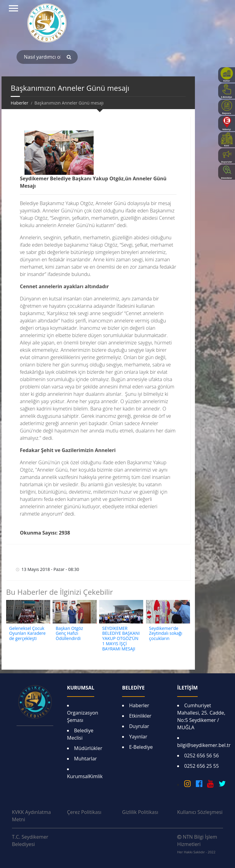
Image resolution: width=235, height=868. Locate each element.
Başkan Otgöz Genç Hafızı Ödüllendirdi (69, 633)
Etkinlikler (140, 716)
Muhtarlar (86, 759)
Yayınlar (138, 737)
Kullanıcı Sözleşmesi (200, 812)
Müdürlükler (88, 748)
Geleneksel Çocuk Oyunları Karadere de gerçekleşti (27, 633)
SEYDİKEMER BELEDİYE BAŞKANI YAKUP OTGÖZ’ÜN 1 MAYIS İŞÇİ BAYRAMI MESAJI (121, 638)
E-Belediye (141, 747)
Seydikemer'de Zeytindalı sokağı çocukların (166, 633)
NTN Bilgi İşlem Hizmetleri (197, 844)
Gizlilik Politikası (140, 812)
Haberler (139, 705)
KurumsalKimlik (85, 776)
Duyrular (139, 726)
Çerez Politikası (84, 812)
